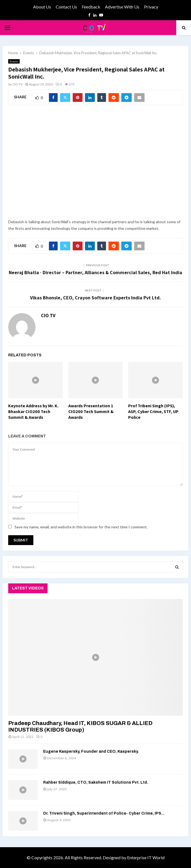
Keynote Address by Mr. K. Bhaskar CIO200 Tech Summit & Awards (33, 412)
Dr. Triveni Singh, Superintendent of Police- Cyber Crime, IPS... (104, 813)
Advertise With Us (122, 7)
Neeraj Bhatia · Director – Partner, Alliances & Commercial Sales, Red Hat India (95, 272)
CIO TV (17, 84)
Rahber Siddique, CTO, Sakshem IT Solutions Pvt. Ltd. (96, 782)
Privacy (151, 7)
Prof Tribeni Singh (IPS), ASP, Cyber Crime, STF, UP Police (153, 412)
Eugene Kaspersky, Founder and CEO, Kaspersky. (91, 751)
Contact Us (66, 7)
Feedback (91, 7)
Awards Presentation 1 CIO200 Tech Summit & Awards (91, 412)
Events (14, 61)
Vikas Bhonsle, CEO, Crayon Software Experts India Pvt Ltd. (95, 298)
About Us (42, 7)
